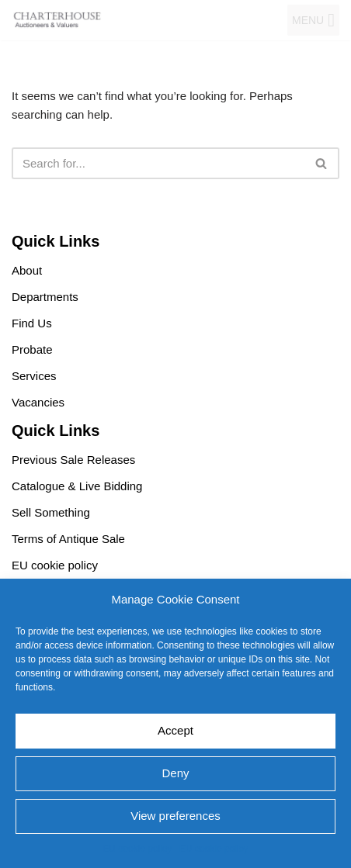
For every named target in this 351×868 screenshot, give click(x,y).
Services (34, 376)
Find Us (32, 323)
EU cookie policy (137, 849)
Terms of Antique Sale (68, 539)
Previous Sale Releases (73, 460)
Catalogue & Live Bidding (77, 486)
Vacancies (38, 402)
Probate (32, 349)
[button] (308, 20)
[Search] (158, 163)
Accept (175, 730)
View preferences (175, 816)
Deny (175, 773)
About (27, 270)
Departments (45, 297)
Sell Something (51, 512)
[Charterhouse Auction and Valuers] (58, 20)
